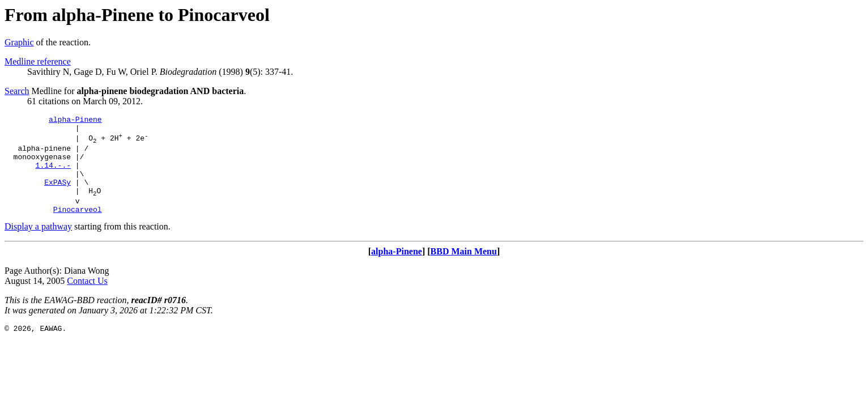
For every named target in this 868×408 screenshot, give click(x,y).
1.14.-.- (53, 175)
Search (17, 91)
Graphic (19, 42)
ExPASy (58, 195)
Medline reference (38, 61)
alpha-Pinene (75, 121)
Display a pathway (38, 245)
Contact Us (87, 299)
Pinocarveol (78, 228)
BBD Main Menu (464, 270)
